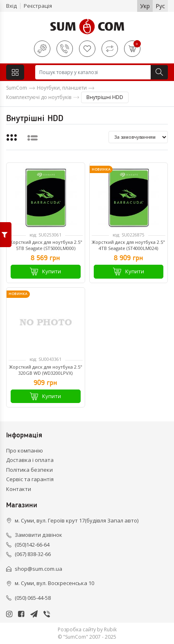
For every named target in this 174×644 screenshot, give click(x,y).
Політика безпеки (29, 470)
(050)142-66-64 (32, 545)
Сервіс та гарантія (30, 479)
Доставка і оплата (30, 460)
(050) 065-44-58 (33, 598)
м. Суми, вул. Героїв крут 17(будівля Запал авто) (77, 520)
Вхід (11, 6)
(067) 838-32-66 (33, 554)
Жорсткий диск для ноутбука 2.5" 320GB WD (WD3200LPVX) (46, 370)
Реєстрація (38, 6)
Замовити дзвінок (38, 535)
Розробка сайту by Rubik (87, 629)
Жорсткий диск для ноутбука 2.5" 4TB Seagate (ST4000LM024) (128, 245)
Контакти (19, 489)
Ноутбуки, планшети (62, 88)
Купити (45, 271)
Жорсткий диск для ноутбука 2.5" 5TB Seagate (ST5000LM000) (46, 245)
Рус (160, 6)
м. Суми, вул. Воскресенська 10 (54, 583)
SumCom (17, 88)
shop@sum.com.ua (38, 569)
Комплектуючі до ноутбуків (39, 97)
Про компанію (25, 450)
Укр (145, 6)
